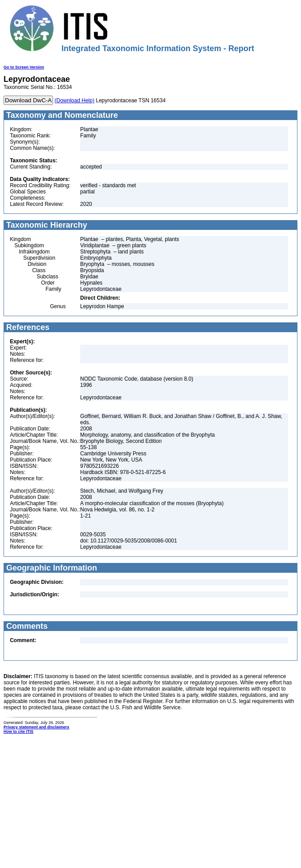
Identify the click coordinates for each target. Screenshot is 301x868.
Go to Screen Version (24, 67)
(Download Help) (75, 100)
